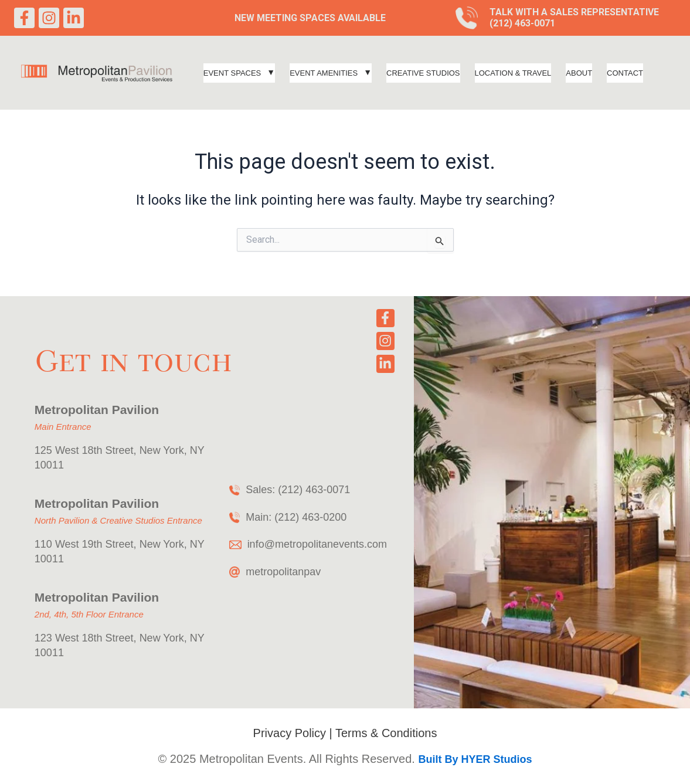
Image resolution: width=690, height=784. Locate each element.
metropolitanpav (283, 572)
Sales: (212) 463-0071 (298, 490)
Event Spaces (239, 73)
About (579, 73)
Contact (625, 73)
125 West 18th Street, (87, 450)
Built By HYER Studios (475, 759)
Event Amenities (331, 73)
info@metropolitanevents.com (317, 544)
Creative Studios (423, 73)
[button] (239, 73)
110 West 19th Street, (86, 544)
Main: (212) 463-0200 (296, 517)
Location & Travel (513, 73)
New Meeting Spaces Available (310, 18)
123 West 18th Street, (87, 638)
